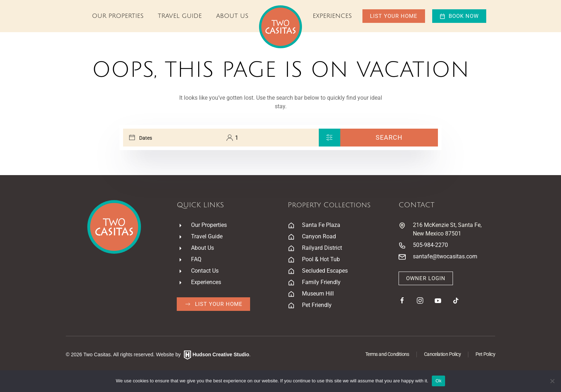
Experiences (332, 16)
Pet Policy (485, 354)
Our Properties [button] (118, 16)
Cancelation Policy (442, 354)
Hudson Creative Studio (221, 354)
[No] (552, 381)
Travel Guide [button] (180, 16)
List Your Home (394, 16)
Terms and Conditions (387, 354)
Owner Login (426, 278)
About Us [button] (232, 16)
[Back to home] (280, 27)
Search (389, 137)
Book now (459, 16)
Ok (438, 381)
